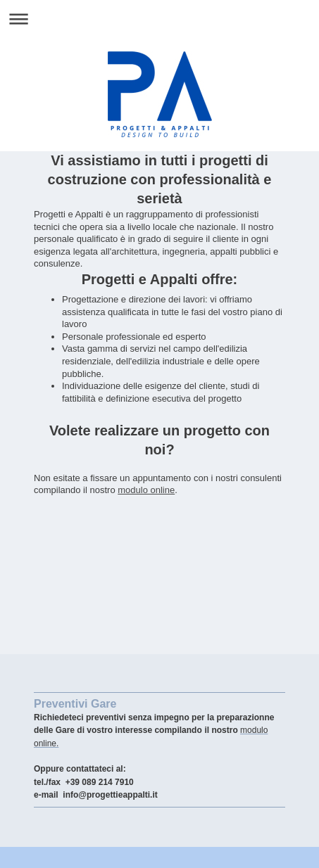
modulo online (146, 490)
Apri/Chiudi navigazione (159, 19)
